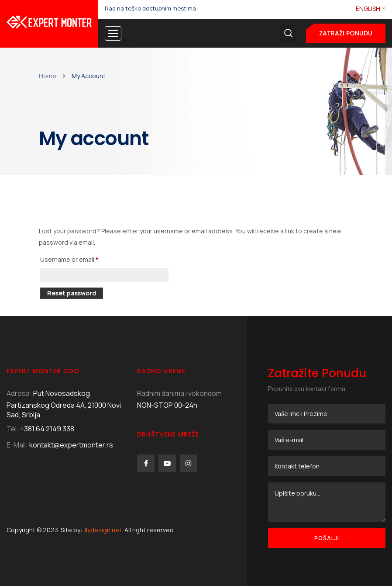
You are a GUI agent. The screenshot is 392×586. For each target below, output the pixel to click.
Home (48, 76)
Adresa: (19, 393)
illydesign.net (103, 530)
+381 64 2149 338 (47, 429)
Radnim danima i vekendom (179, 393)
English (368, 9)
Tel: (13, 429)
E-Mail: (17, 445)
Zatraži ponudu (346, 33)
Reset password (72, 293)
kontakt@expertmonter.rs (71, 445)
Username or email (83, 258)
